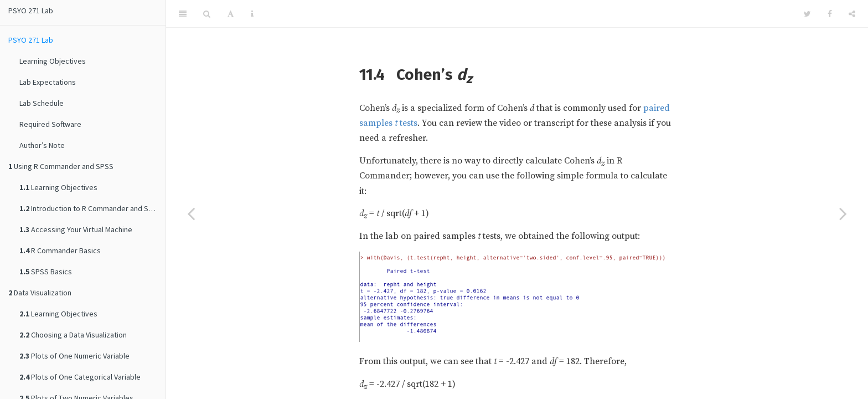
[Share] (852, 14)
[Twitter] (807, 14)
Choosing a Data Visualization (73, 335)
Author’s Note (42, 145)
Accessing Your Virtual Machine (76, 229)
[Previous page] (191, 213)
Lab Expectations (48, 82)
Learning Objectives (53, 61)
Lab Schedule (42, 103)
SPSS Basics (46, 272)
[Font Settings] (231, 14)
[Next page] (843, 213)
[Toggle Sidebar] (183, 14)
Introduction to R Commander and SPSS (91, 208)
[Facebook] (830, 14)
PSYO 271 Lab (31, 11)
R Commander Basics (60, 250)
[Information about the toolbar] (252, 14)
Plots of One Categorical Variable (80, 377)
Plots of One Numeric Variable (74, 356)
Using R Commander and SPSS (61, 166)
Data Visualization (40, 293)
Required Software (50, 124)
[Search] (207, 14)
